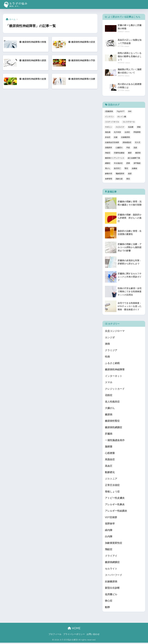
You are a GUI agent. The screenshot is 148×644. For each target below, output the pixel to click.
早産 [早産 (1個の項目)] (128, 148)
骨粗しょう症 (112, 492)
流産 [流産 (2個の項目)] (135, 148)
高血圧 (109, 467)
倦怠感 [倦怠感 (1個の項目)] (108, 132)
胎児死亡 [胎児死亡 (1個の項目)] (117, 168)
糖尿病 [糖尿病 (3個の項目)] (138, 153)
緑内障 (109, 531)
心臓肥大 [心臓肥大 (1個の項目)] (119, 148)
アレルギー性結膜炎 (116, 512)
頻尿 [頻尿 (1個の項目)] (130, 174)
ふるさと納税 (112, 363)
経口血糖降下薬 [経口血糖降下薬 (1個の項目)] (134, 158)
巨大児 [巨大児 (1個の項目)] (138, 142)
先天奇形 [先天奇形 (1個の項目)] (117, 132)
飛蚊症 (109, 550)
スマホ (109, 383)
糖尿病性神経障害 (115, 370)
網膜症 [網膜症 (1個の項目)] (108, 163)
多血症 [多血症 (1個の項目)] (108, 137)
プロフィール (55, 635)
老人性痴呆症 (112, 402)
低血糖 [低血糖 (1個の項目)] (131, 127)
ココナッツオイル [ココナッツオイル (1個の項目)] (112, 122)
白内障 (109, 538)
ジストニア (111, 480)
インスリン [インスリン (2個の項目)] (109, 117)
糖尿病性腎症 (112, 421)
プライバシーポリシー (74, 635)
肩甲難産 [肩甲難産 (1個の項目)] (137, 163)
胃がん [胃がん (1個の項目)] (108, 168)
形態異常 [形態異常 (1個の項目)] (109, 148)
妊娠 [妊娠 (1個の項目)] (116, 137)
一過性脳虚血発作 (115, 441)
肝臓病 (109, 434)
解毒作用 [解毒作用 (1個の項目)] (109, 174)
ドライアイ (111, 557)
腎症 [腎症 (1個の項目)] (126, 168)
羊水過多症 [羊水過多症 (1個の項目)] (118, 163)
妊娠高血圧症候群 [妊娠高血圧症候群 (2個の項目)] (112, 142)
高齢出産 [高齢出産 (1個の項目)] (119, 179)
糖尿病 (109, 415)
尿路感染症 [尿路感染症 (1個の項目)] (127, 142)
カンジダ (110, 338)
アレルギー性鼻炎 (115, 505)
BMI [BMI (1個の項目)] (130, 111)
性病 (107, 357)
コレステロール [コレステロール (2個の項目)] (129, 122)
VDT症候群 (111, 518)
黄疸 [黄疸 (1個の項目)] (128, 179)
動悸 (107, 609)
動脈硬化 (110, 473)
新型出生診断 (112, 589)
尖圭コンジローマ (115, 331)
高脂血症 (110, 460)
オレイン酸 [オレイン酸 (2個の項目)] (122, 117)
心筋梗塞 (110, 454)
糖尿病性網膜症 (114, 428)
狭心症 (109, 602)
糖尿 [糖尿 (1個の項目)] (130, 153)
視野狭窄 (110, 525)
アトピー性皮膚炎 (115, 499)
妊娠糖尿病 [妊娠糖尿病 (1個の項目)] (125, 137)
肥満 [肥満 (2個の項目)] (128, 163)
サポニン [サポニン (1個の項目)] (109, 127)
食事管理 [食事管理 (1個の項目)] (109, 179)
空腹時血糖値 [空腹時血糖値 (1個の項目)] (119, 153)
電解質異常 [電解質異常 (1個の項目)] (120, 174)
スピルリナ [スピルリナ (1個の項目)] (120, 127)
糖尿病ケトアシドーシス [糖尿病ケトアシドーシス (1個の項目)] (115, 158)
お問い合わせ (93, 635)
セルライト (111, 570)
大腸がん (110, 409)
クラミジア (111, 351)
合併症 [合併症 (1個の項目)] (127, 132)
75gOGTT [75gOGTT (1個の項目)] (121, 111)
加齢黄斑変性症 (114, 544)
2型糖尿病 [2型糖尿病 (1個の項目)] (109, 111)
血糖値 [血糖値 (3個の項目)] (134, 168)
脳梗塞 (109, 447)
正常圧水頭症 (112, 486)
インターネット (114, 376)
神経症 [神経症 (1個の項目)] (108, 153)
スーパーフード (114, 576)
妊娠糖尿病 (111, 583)
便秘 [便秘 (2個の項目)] (139, 127)
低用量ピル (111, 596)
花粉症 (109, 396)
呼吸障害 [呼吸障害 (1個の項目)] (137, 132)
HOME (74, 629)
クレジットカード (115, 389)
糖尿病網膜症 (112, 563)
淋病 (107, 344)
